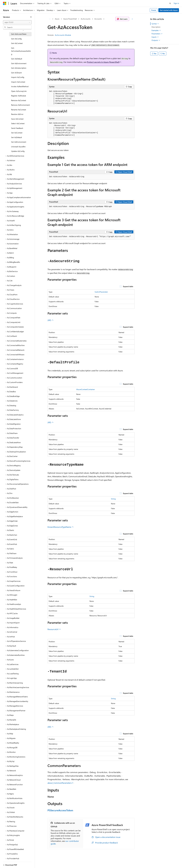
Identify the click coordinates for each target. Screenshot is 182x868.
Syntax (155, 24)
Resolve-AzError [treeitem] (17, 114)
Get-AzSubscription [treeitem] (19, 68)
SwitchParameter (101, 292)
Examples (156, 30)
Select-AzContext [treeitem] (18, 123)
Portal (154, 10)
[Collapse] (31, 17)
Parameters (157, 34)
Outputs (156, 40)
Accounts (98, 19)
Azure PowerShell (70, 19)
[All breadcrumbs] (50, 19)
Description (156, 27)
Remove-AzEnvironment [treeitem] (20, 105)
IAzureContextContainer (86, 389)
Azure (57, 19)
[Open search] (170, 3)
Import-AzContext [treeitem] (18, 82)
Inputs (155, 37)
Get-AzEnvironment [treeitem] (19, 63)
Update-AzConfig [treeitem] (18, 151)
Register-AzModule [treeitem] (19, 96)
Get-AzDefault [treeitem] (17, 59)
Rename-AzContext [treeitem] (19, 110)
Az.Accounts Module (63, 35)
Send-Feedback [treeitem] (17, 128)
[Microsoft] (5, 3)
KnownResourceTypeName (61, 527)
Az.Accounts (86, 19)
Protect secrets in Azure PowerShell (103, 62)
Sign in (176, 3)
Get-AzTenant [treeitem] (16, 73)
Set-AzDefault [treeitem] (16, 137)
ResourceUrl (54, 629)
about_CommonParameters (60, 783)
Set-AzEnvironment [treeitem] (19, 142)
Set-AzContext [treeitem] (17, 133)
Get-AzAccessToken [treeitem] (19, 34)
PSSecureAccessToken (60, 810)
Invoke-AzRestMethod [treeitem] (20, 86)
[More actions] (132, 19)
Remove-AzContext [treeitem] (19, 100)
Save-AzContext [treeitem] (17, 119)
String (113, 499)
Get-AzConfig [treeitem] (16, 39)
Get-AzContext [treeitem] (17, 43)
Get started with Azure (169, 10)
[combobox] (17, 22)
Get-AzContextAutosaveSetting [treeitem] (21, 51)
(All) (51, 320)
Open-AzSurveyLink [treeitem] (19, 91)
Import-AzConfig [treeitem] (18, 77)
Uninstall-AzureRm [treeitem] (18, 147)
